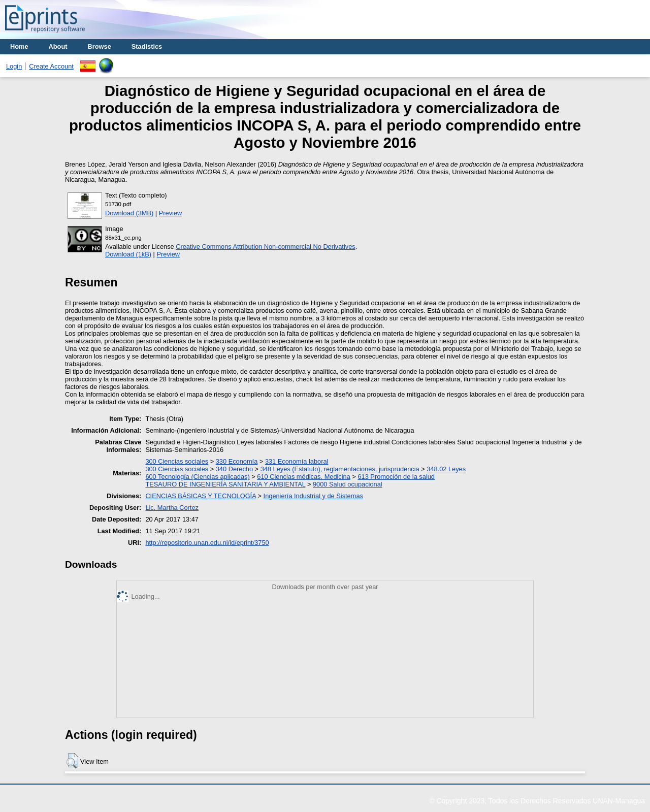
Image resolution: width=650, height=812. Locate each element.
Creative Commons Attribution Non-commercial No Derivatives (265, 247)
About (58, 46)
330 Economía (237, 461)
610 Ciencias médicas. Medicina (304, 477)
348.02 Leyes (446, 469)
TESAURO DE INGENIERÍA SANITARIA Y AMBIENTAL (225, 484)
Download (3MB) (129, 213)
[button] (72, 761)
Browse (100, 46)
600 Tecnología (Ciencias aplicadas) (197, 477)
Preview (171, 213)
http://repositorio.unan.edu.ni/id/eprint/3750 (207, 543)
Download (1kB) (128, 254)
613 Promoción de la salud (396, 477)
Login (14, 66)
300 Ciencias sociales (177, 461)
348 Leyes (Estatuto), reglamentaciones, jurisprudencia (340, 469)
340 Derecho (234, 469)
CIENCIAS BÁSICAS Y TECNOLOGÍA (201, 496)
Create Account (51, 66)
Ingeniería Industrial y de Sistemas (313, 496)
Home (19, 46)
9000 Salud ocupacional (348, 484)
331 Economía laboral (297, 461)
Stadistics (147, 46)
